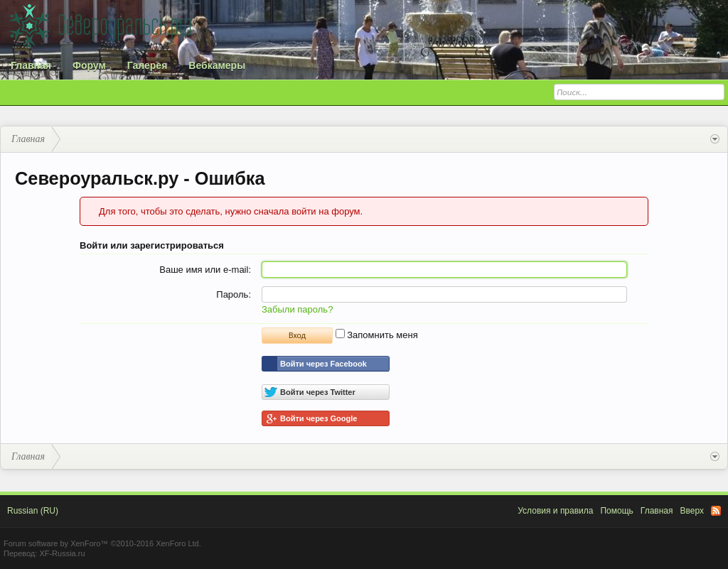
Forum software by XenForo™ (102, 543)
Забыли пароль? (297, 309)
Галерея (148, 65)
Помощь (616, 511)
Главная (31, 65)
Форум (89, 65)
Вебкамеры (217, 65)
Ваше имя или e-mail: (205, 270)
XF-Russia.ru (62, 553)
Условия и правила (555, 511)
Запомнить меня (377, 335)
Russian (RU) (33, 511)
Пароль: (234, 294)
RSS (716, 511)
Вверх (692, 511)
